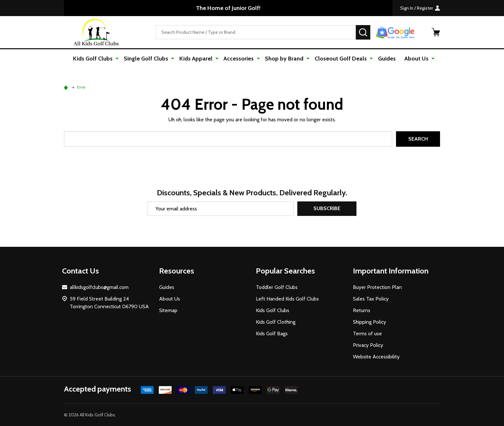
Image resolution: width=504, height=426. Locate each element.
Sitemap (168, 310)
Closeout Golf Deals (339, 59)
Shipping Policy (369, 322)
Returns (362, 310)
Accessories (239, 59)
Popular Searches (285, 271)
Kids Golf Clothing (276, 322)
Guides (385, 59)
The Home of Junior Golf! (228, 8)
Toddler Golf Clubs (277, 287)
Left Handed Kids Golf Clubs (287, 299)
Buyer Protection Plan (377, 287)
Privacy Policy (368, 345)
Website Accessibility (376, 357)
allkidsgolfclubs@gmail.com (99, 287)
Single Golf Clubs (148, 59)
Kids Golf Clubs (96, 59)
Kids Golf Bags (272, 333)
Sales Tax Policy (371, 299)
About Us (414, 59)
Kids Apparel (197, 59)
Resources (177, 271)
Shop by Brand (284, 59)
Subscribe (327, 209)
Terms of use (367, 333)
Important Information (391, 271)
